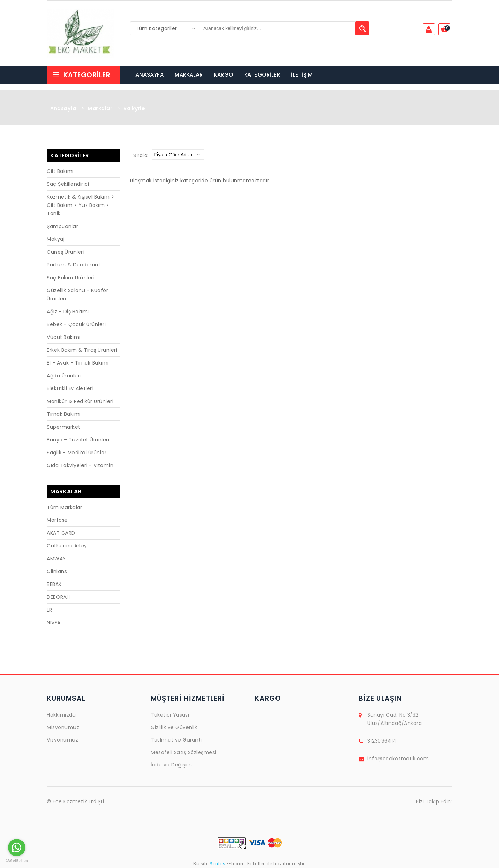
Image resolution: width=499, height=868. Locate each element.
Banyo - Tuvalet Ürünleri (78, 440)
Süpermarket (64, 427)
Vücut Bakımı (64, 337)
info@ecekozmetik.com (398, 759)
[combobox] (165, 28)
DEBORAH (58, 597)
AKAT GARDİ (62, 533)
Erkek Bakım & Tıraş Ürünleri (82, 350)
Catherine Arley (67, 546)
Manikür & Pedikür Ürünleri (80, 401)
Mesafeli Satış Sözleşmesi (183, 752)
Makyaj (56, 239)
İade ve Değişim (171, 765)
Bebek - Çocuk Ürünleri (76, 324)
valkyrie (134, 108)
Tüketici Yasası (170, 715)
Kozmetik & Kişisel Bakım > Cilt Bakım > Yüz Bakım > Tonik (80, 205)
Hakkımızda (61, 715)
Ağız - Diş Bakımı (68, 312)
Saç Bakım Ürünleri (71, 278)
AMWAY (56, 559)
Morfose (57, 520)
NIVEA (54, 623)
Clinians (57, 571)
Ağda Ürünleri (64, 376)
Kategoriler (81, 75)
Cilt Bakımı (60, 171)
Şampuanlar (62, 226)
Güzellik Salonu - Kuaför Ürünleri (77, 295)
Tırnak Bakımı (64, 414)
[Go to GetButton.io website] (17, 861)
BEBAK (54, 584)
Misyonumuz (63, 727)
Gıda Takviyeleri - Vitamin (80, 465)
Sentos (218, 864)
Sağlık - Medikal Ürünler (77, 453)
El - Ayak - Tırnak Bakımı (78, 363)
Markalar (100, 108)
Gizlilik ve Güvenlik (174, 727)
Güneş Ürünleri (65, 252)
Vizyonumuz (62, 740)
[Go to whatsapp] (17, 848)
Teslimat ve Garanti (176, 740)
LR (49, 610)
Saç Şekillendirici (68, 184)
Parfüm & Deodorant (74, 265)
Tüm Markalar (64, 507)
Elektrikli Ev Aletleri (70, 388)
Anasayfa (63, 108)
